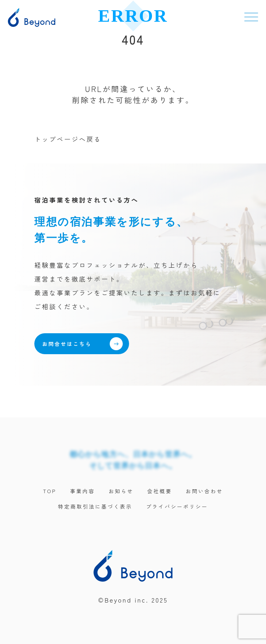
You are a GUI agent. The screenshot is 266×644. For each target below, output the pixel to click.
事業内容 (83, 491)
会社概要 (160, 491)
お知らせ (121, 491)
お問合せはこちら (82, 344)
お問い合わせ (204, 491)
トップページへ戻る (68, 139)
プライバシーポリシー (177, 506)
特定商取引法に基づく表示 (95, 506)
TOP (50, 491)
